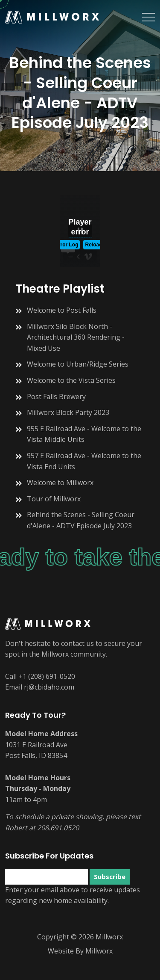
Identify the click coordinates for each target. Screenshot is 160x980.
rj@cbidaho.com (49, 687)
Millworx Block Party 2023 (68, 412)
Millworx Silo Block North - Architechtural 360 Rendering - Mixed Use (76, 337)
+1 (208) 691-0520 (47, 676)
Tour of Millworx (54, 499)
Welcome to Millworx (60, 483)
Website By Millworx (80, 951)
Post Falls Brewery (56, 397)
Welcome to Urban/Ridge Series (78, 364)
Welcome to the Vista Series (71, 380)
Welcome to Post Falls (62, 310)
